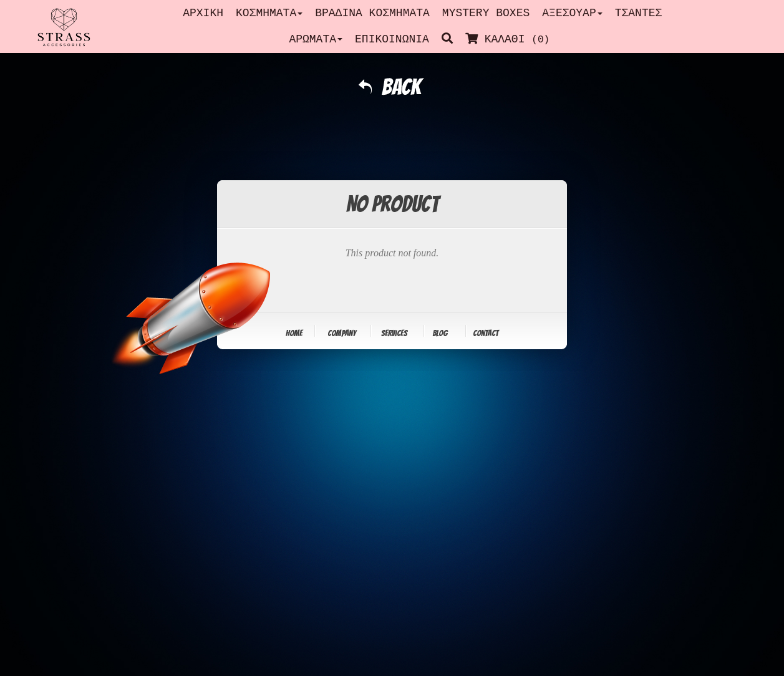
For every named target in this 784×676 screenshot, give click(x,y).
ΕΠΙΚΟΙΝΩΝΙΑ (392, 39)
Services (394, 333)
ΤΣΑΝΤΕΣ (639, 13)
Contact (486, 333)
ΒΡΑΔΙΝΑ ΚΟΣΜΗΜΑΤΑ (372, 13)
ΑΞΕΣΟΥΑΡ (572, 13)
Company (342, 333)
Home (294, 333)
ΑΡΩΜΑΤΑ (316, 39)
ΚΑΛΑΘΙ (511, 39)
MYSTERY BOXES (486, 13)
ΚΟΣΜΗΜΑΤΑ (269, 13)
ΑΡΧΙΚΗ (203, 13)
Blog (440, 333)
